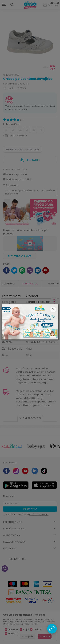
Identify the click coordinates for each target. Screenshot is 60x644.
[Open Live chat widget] (52, 629)
